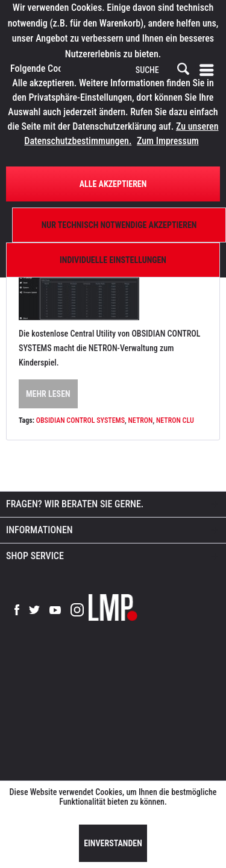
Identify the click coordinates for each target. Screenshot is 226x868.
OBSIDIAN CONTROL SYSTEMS (80, 420)
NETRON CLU (175, 420)
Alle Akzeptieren (113, 184)
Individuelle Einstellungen (113, 260)
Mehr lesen (48, 394)
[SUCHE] (162, 71)
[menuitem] (209, 70)
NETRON (140, 420)
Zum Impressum (168, 141)
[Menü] (209, 70)
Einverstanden (113, 843)
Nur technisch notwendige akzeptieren (119, 225)
